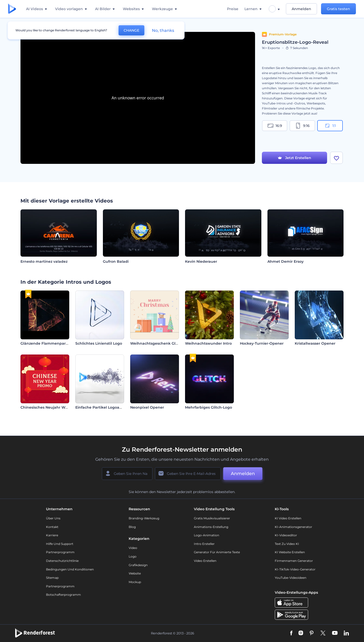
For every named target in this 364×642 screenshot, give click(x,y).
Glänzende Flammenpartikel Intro (52, 343)
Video (133, 548)
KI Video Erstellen (288, 518)
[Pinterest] (312, 633)
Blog (132, 527)
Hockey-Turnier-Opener (262, 343)
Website (135, 573)
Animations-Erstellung (211, 527)
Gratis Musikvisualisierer (212, 518)
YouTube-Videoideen (291, 578)
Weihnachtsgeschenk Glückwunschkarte (168, 343)
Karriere (52, 535)
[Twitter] (323, 633)
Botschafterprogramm (63, 595)
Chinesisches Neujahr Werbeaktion (53, 407)
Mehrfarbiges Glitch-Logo (209, 407)
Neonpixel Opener (147, 407)
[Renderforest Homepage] (12, 9)
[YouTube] (335, 633)
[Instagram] (301, 633)
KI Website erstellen (290, 552)
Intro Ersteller (204, 544)
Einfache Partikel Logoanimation (106, 407)
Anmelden (301, 9)
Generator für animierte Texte (217, 552)
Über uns (53, 518)
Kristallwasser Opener (315, 343)
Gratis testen (338, 9)
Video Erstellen (205, 561)
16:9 (275, 126)
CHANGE (131, 30)
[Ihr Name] (127, 474)
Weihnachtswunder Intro (208, 343)
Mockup (135, 582)
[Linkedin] (346, 633)
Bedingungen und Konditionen (70, 569)
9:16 (302, 126)
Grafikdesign (138, 565)
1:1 (330, 126)
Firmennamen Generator (294, 561)
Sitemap (52, 578)
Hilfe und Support (60, 544)
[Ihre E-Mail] (188, 474)
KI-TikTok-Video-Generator (295, 569)
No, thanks (163, 30)
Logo (133, 556)
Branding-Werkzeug (144, 518)
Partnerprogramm (60, 552)
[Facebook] (291, 633)
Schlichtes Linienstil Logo (99, 343)
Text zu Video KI (287, 544)
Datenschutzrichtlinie (62, 561)
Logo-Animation (207, 535)
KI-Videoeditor (286, 535)
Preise (233, 9)
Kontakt (52, 527)
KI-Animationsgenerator (293, 527)
